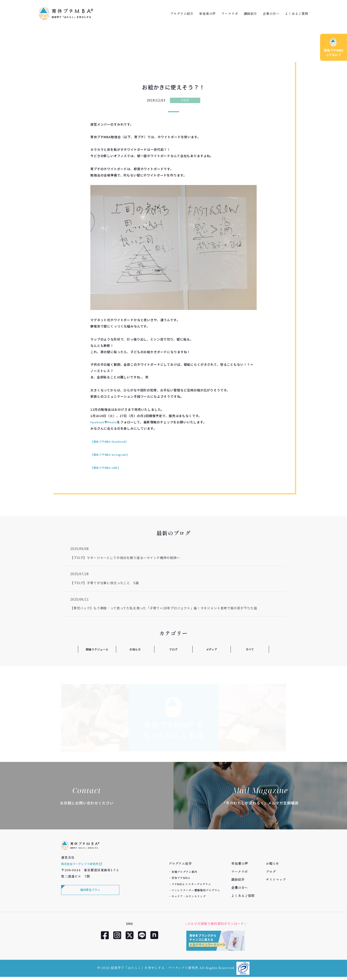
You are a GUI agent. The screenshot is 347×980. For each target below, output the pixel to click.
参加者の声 (207, 14)
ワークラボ (230, 14)
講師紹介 (250, 14)
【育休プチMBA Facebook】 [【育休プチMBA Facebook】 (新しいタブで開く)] (112, 441)
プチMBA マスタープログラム (191, 884)
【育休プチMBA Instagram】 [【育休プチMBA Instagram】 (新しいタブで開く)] (113, 454)
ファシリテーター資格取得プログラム (196, 890)
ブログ (185, 100)
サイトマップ (276, 879)
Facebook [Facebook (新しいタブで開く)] (99, 422)
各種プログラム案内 (184, 872)
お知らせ (135, 649)
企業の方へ (271, 14)
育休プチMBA (181, 878)
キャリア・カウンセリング (189, 896)
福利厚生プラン (89, 897)
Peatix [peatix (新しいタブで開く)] (116, 422)
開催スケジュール (97, 649)
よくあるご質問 (297, 14)
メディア (211, 649)
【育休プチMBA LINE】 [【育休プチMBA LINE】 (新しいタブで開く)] (108, 467)
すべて (250, 649)
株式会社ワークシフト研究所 (85, 870)
